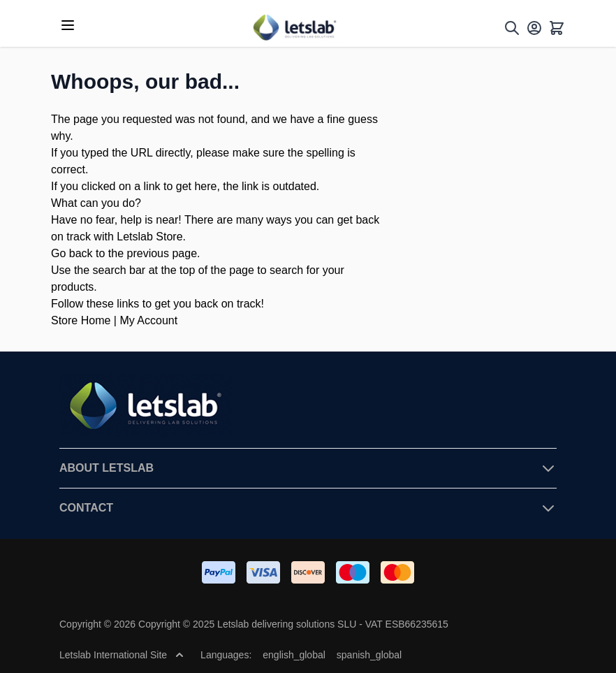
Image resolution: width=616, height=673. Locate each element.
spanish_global (369, 655)
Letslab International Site (122, 655)
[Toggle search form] (512, 28)
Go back (72, 253)
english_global (294, 655)
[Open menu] (68, 25)
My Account (148, 320)
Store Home (81, 320)
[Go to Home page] (294, 28)
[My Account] (534, 28)
